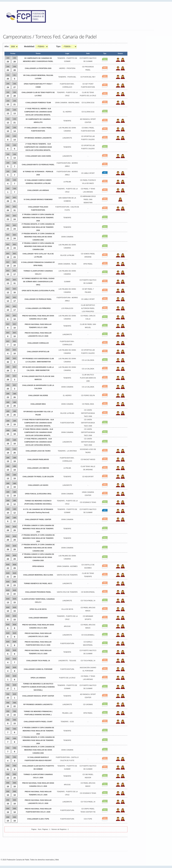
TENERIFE (67, 121)
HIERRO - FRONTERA (67, 68)
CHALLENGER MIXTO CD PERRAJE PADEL (38, 165)
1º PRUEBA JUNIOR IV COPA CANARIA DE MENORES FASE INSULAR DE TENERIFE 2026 (38, 731)
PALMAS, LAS (67, 713)
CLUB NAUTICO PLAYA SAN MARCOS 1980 (88, 378)
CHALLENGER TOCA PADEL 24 (38, 661)
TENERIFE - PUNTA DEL (67, 77)
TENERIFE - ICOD (67, 722)
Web (57, 860)
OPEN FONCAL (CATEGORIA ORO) (38, 494)
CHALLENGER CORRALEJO (38, 343)
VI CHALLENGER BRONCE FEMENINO (38, 199)
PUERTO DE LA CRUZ (67, 678)
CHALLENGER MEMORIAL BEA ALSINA (38, 575)
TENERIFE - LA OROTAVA (67, 451)
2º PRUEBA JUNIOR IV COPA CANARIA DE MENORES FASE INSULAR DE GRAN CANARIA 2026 (38, 557)
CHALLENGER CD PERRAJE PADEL (38, 299)
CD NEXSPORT (88, 477)
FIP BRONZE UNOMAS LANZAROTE (38, 138)
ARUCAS (67, 626)
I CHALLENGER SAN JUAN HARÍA (38, 156)
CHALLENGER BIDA (38, 404)
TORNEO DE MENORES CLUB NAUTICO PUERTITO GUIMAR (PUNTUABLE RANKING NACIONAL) (38, 687)
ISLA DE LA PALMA (67, 255)
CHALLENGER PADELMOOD (38, 459)
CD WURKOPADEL (88, 592)
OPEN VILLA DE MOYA (38, 609)
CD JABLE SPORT (88, 173)
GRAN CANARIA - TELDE (67, 264)
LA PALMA (67, 182)
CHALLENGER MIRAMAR (38, 618)
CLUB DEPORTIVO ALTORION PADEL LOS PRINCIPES (88, 308)
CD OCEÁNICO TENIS (88, 502)
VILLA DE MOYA (67, 609)
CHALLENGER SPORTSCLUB (38, 352)
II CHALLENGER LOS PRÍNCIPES (38, 308)
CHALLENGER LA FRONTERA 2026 (38, 68)
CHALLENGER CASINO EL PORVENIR (38, 669)
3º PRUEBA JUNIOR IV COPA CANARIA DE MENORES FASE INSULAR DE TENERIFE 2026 (38, 218)
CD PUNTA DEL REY (88, 77)
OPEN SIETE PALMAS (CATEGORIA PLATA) (38, 291)
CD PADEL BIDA (88, 404)
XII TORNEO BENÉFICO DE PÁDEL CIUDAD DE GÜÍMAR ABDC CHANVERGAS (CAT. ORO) (38, 282)
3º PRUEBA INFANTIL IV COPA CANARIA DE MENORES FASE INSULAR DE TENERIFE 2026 (38, 227)
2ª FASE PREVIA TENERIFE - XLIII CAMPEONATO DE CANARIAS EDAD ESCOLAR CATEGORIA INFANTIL (38, 147)
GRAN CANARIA (67, 237)
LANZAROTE (67, 138)
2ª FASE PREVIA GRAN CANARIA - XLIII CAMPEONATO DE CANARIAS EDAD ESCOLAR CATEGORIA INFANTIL (38, 432)
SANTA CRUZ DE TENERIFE (67, 575)
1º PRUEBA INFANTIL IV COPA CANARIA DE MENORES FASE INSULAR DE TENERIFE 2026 (38, 740)
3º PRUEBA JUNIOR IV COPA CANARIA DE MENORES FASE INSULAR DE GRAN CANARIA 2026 (38, 246)
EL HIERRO (67, 112)
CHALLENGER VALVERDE (38, 395)
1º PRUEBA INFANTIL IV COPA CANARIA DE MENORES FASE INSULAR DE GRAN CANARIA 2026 (38, 750)
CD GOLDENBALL (88, 635)
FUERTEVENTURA (67, 423)
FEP (28, 17)
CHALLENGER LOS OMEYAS (38, 468)
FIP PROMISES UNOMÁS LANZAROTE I (38, 704)
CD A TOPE (88, 819)
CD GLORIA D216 (88, 103)
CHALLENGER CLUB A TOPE (38, 819)
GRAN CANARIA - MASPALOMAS (67, 103)
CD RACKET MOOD (88, 459)
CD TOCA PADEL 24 (88, 601)
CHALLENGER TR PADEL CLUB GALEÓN (38, 477)
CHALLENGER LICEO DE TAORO (38, 451)
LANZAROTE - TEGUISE (67, 661)
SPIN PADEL (88, 264)
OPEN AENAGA (38, 566)
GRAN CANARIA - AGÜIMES (67, 566)
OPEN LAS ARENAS (38, 678)
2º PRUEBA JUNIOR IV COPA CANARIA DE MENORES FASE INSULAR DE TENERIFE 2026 (38, 529)
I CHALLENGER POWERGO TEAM (38, 103)
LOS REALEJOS (67, 308)
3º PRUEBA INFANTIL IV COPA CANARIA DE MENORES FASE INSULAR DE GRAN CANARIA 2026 (38, 237)
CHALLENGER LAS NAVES (38, 485)
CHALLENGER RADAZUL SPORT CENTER (38, 696)
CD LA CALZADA (88, 360)
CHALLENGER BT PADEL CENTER (38, 519)
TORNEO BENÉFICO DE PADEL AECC (38, 583)
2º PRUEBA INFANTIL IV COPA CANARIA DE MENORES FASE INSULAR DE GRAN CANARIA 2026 (38, 548)
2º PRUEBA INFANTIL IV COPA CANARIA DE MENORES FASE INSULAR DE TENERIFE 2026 (38, 538)
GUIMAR (67, 282)
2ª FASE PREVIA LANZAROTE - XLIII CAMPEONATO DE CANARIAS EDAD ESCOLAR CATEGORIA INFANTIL (38, 442)
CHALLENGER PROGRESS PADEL (38, 592)
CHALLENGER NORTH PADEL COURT (38, 722)
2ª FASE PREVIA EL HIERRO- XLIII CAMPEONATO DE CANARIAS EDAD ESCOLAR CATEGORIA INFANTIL (38, 112)
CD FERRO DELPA (88, 395)
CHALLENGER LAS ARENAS (38, 190)
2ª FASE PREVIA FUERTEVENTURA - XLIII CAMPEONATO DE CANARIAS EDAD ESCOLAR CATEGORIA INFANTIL (38, 423)
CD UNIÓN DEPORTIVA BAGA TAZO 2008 (88, 413)
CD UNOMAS (88, 704)
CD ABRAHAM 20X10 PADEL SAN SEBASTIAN (88, 199)
